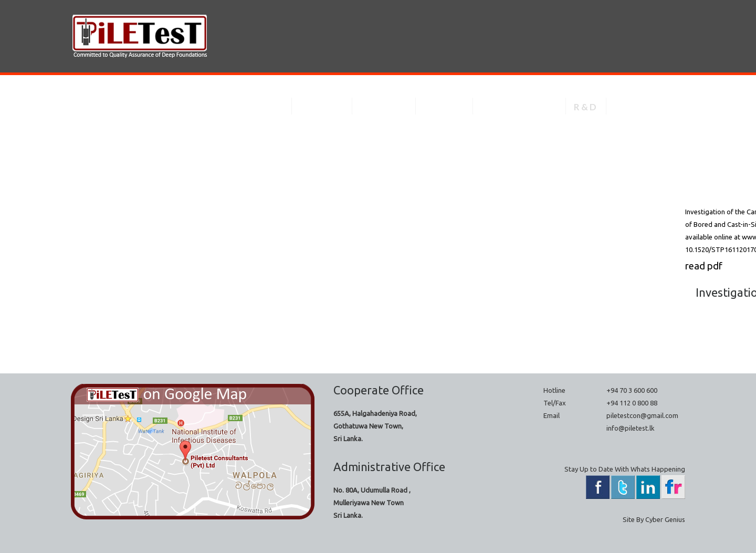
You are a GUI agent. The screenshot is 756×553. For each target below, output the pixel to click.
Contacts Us (646, 107)
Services (321, 107)
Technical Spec (518, 107)
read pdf (706, 268)
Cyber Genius (665, 519)
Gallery (443, 107)
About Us (259, 107)
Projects (383, 107)
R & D (585, 107)
